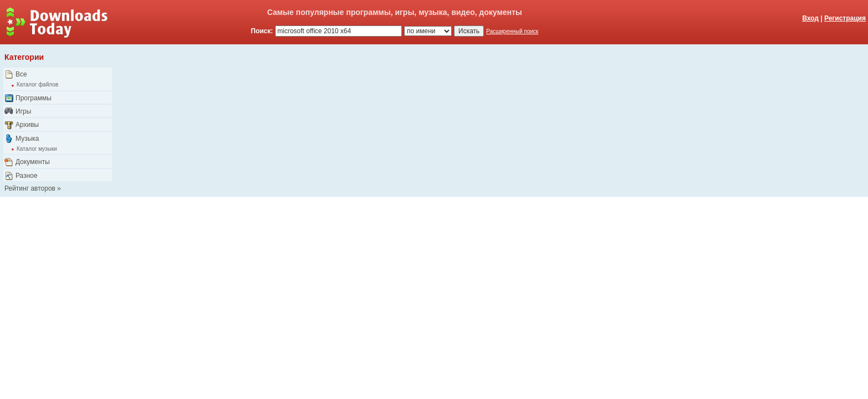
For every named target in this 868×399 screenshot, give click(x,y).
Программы (33, 98)
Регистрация (845, 18)
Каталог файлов (37, 85)
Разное (27, 176)
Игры (23, 111)
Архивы (27, 125)
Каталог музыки (37, 149)
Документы (33, 162)
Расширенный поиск (512, 31)
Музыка (27, 139)
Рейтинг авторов (30, 188)
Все (21, 74)
